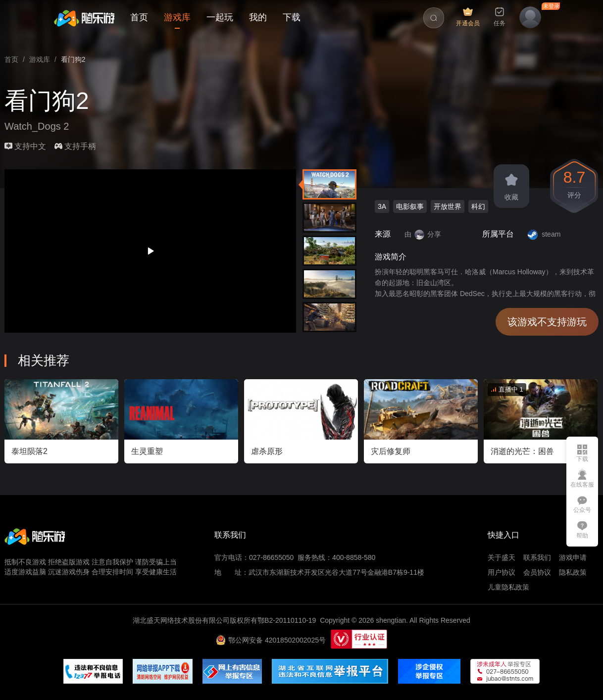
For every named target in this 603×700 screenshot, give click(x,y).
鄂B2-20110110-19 (287, 620)
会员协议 (537, 572)
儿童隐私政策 (508, 587)
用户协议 (502, 572)
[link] (11, 59)
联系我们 (537, 557)
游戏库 (177, 17)
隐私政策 (573, 572)
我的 (258, 17)
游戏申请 (573, 557)
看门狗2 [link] (73, 59)
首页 (139, 17)
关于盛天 (502, 557)
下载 (292, 17)
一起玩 (220, 17)
